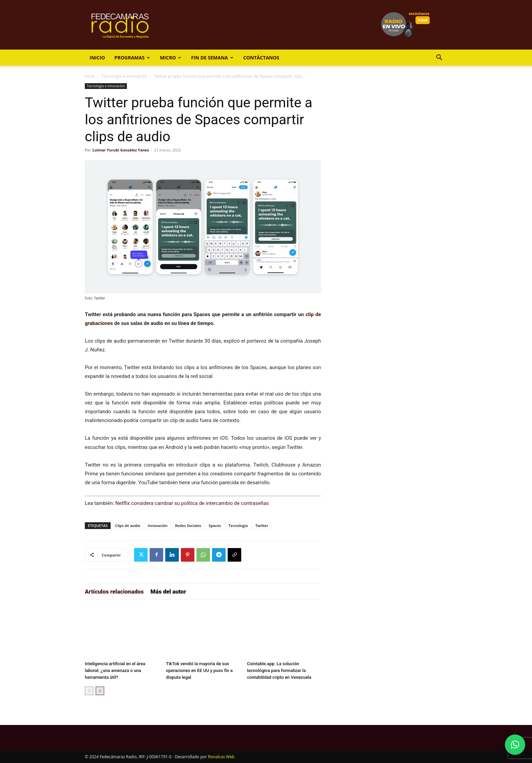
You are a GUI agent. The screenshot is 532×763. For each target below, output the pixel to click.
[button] (439, 58)
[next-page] (100, 691)
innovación (157, 525)
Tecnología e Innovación (124, 76)
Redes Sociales (188, 525)
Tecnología (238, 525)
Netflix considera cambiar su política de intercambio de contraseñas (192, 503)
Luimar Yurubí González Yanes (121, 150)
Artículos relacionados (114, 592)
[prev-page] (89, 691)
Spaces (215, 525)
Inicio (97, 58)
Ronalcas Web (221, 757)
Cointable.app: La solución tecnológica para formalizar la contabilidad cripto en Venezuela (279, 670)
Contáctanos (261, 58)
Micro (170, 58)
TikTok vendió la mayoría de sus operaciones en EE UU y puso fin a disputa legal (199, 670)
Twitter (262, 525)
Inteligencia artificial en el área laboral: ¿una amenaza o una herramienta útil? (115, 670)
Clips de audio (128, 525)
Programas (132, 58)
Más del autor (168, 592)
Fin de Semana (212, 58)
